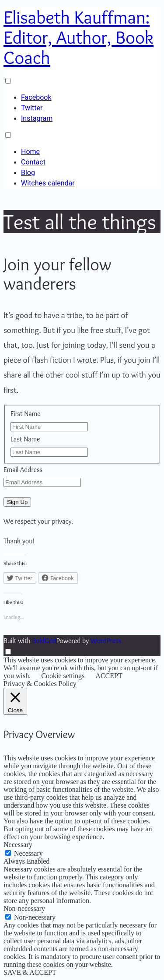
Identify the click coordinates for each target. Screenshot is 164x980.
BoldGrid (44, 641)
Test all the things (80, 222)
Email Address (23, 470)
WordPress (106, 641)
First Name (26, 414)
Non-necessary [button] (24, 908)
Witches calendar (48, 183)
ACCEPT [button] (109, 676)
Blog (28, 173)
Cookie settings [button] (63, 676)
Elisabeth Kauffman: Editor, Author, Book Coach (79, 37)
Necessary (28, 853)
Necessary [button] (18, 845)
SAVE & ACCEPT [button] (30, 972)
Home (30, 152)
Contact (33, 162)
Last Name (25, 439)
